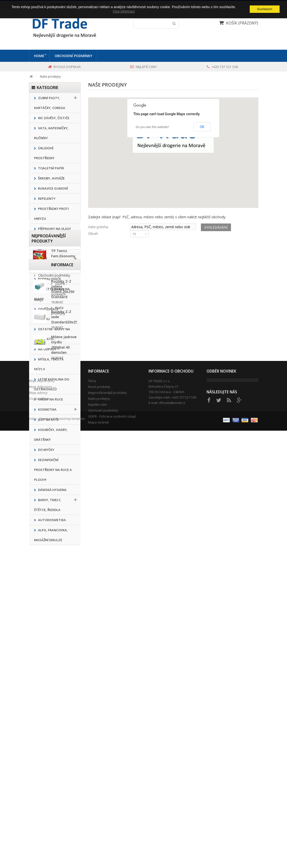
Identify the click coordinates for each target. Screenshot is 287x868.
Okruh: (93, 234)
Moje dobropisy (41, 802)
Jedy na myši (48, 420)
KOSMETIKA (47, 409)
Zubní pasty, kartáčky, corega (50, 103)
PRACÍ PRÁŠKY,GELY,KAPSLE (51, 264)
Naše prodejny (49, 746)
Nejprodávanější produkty (49, 563)
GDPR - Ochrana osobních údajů (112, 832)
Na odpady (47, 349)
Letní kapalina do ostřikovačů (52, 384)
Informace (43, 711)
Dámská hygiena (52, 490)
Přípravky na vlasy (54, 229)
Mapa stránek (99, 838)
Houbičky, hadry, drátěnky (51, 435)
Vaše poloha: (98, 227)
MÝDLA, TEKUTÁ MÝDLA (49, 364)
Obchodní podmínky (75, 56)
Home (39, 56)
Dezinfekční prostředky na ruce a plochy (53, 470)
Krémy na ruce (50, 399)
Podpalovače (49, 279)
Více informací (124, 11)
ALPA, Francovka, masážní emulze (51, 535)
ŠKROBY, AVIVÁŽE (51, 178)
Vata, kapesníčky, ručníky (51, 133)
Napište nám (97, 820)
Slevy (92, 796)
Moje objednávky (42, 796)
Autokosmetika (52, 520)
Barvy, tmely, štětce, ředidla (48, 505)
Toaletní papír (51, 168)
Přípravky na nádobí (47, 244)
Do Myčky (46, 450)
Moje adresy (38, 808)
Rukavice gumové (53, 188)
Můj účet (38, 787)
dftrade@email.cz (172, 818)
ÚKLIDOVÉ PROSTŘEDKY (44, 153)
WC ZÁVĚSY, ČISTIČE (53, 118)
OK (202, 127)
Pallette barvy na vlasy (52, 294)
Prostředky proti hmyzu (51, 214)
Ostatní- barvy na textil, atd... (52, 334)
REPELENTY (46, 199)
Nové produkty (99, 802)
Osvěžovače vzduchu (46, 314)
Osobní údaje (39, 814)
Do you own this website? (152, 127)
